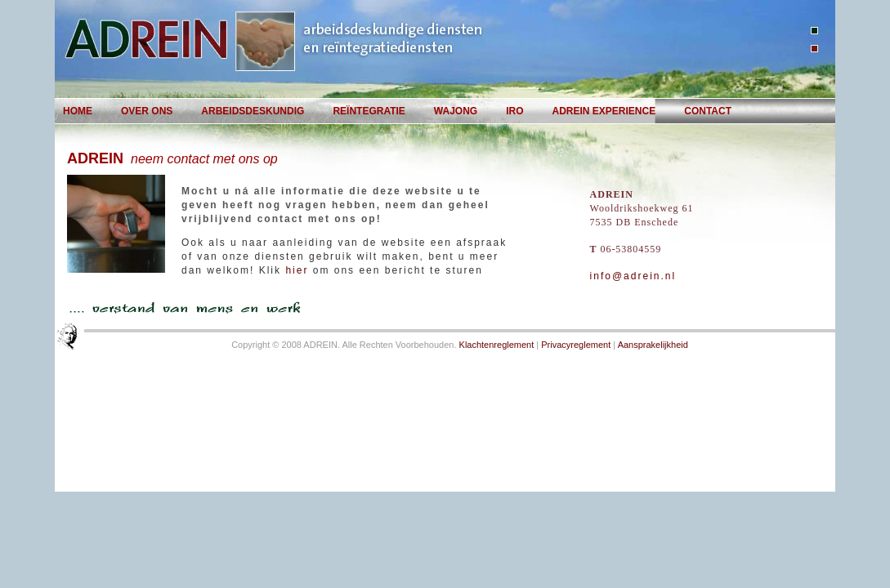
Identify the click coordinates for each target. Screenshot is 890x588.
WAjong (456, 111)
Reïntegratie (369, 111)
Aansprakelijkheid (653, 345)
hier (297, 270)
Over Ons (147, 111)
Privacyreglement (576, 345)
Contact (708, 111)
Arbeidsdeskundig (253, 111)
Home (78, 111)
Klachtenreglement (497, 345)
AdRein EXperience (604, 111)
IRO (514, 111)
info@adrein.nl (633, 276)
